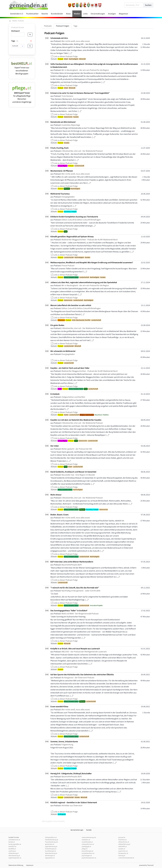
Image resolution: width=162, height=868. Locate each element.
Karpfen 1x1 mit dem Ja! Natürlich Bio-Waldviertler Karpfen (76, 420)
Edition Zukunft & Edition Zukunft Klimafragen (81, 220)
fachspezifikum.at (51, 837)
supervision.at (123, 851)
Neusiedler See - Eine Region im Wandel (78, 475)
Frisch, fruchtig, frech (59, 148)
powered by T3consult (146, 865)
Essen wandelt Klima (59, 707)
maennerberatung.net (89, 837)
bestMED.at (12, 849)
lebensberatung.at (51, 853)
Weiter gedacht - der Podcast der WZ (77, 449)
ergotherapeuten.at (15, 858)
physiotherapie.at (87, 851)
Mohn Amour (56, 495)
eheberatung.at (14, 853)
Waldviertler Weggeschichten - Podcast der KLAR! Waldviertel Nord (89, 240)
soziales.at (122, 849)
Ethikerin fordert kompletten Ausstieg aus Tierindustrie (74, 217)
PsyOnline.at (122, 840)
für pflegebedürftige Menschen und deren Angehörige (22, 96)
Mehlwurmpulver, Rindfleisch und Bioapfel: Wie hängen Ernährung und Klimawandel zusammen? (92, 263)
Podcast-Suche (18, 27)
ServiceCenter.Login (77, 830)
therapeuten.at (123, 853)
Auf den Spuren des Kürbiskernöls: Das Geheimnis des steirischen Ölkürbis (82, 675)
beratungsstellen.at (15, 844)
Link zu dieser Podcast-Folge (64, 56)
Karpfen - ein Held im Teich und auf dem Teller (70, 368)
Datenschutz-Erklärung (16, 865)
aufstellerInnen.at (14, 840)
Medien (15, 21)
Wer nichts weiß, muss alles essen (76, 41)
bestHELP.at (12, 847)
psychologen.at (87, 856)
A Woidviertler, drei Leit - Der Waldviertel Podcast (82, 151)
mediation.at (86, 840)
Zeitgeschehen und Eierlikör (73, 397)
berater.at (12, 842)
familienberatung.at (52, 840)
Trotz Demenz (67, 96)
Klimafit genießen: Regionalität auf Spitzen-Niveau (72, 237)
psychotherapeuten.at (89, 858)
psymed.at (122, 837)
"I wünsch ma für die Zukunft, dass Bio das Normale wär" (75, 588)
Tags (75, 26)
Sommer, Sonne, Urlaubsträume (64, 742)
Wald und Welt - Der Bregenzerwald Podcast (80, 614)
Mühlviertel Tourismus (60, 194)
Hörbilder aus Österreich (72, 806)
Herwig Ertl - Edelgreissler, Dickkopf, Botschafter (71, 774)
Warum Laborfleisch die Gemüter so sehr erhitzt (71, 305)
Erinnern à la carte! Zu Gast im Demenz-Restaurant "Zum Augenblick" (80, 93)
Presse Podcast (68, 266)
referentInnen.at (124, 842)
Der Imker (55, 446)
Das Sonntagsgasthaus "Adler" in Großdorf (69, 611)
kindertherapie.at (51, 849)
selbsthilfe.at (123, 847)
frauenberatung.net (52, 842)
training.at (122, 856)
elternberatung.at (14, 856)
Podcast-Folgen (63, 26)
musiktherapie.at (87, 842)
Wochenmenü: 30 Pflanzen (62, 171)
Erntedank (55, 394)
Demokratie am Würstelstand (63, 122)
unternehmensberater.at (126, 858)
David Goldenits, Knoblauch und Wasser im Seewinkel (73, 472)
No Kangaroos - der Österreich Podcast (78, 678)
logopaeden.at (50, 858)
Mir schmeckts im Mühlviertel (63, 351)
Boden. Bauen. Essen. (60, 515)
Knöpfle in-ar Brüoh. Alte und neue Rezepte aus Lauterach (75, 649)
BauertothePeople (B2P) (72, 565)
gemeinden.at (50, 844)
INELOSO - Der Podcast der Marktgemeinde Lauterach (84, 652)
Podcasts (21, 21)
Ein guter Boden (57, 325)
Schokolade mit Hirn (59, 38)
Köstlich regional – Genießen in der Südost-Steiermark (74, 803)
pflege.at (85, 849)
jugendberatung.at (51, 847)
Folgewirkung (67, 745)
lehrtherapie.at (50, 856)
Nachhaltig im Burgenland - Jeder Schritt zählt (81, 591)
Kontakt (89, 830)
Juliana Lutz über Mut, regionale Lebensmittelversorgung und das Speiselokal (84, 282)
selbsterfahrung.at (124, 844)
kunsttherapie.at (50, 851)
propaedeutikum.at (88, 853)
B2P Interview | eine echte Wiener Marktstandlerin (72, 562)
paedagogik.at (86, 847)
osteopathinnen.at (88, 844)
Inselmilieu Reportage (71, 125)
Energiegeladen (68, 197)
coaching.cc (12, 851)
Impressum (30, 865)
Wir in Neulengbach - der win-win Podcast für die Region (85, 70)
